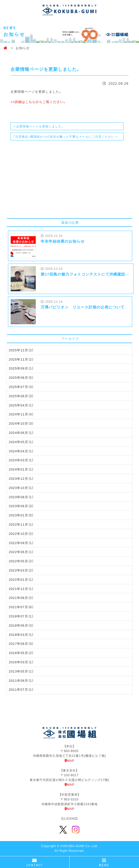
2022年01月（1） (21, 579)
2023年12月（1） (21, 478)
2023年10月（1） (21, 488)
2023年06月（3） (21, 506)
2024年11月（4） (21, 414)
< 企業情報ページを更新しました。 (39, 126)
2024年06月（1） (21, 433)
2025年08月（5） (21, 377)
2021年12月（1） (21, 589)
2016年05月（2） (21, 653)
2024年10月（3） (21, 423)
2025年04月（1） (21, 405)
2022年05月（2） (21, 561)
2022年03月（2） (21, 570)
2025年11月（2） (21, 359)
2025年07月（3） (21, 387)
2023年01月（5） (21, 515)
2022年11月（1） (21, 524)
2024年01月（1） (21, 469)
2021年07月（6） (21, 607)
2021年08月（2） (21, 598)
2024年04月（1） (21, 451)
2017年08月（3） (21, 643)
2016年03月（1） (21, 662)
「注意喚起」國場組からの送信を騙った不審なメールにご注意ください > (65, 136)
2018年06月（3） (21, 625)
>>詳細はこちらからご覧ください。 (38, 102)
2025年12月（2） (21, 350)
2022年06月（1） (21, 552)
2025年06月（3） (21, 396)
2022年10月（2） (21, 533)
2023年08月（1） (21, 497)
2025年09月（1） (21, 368)
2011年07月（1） (21, 689)
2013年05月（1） (21, 671)
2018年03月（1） (21, 634)
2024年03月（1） (21, 460)
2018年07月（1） (21, 616)
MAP (69, 761)
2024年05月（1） (21, 442)
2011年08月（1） (21, 680)
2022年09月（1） (21, 543)
